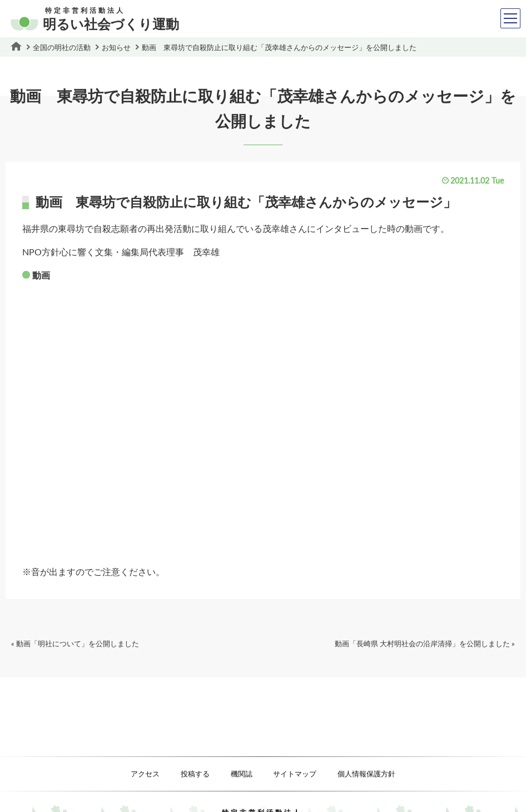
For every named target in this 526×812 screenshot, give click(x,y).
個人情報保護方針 (366, 774)
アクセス (145, 774)
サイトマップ (295, 774)
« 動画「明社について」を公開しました (75, 643)
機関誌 (242, 774)
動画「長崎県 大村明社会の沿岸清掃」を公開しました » (425, 643)
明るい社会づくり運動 (95, 20)
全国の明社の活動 (62, 47)
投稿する (195, 774)
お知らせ (116, 47)
